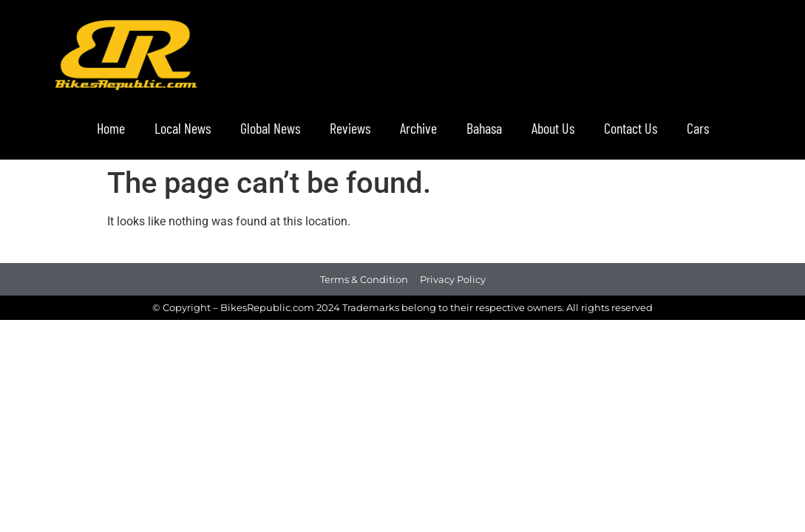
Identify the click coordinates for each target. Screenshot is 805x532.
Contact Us (631, 128)
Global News (270, 128)
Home (111, 128)
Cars (698, 128)
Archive (418, 128)
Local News (183, 128)
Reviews (350, 128)
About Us (553, 128)
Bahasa (484, 128)
